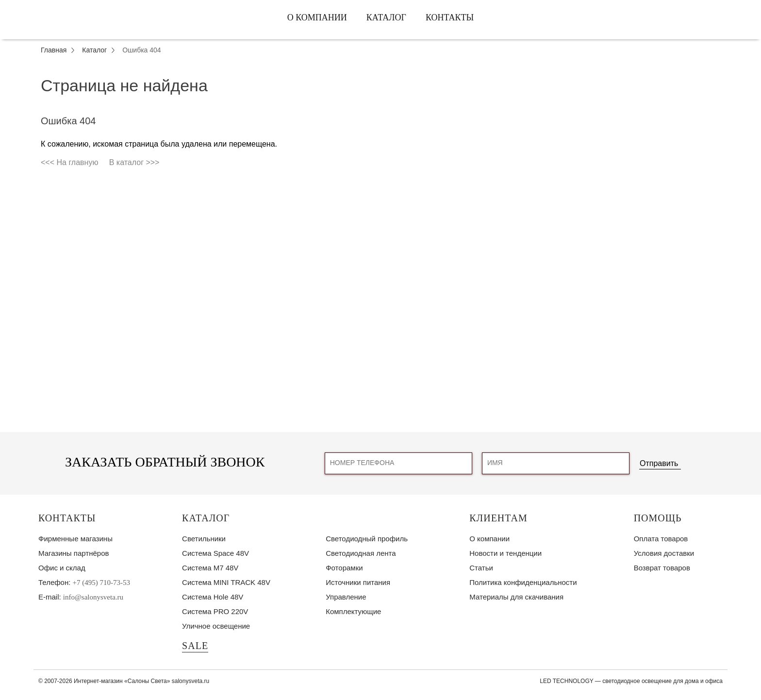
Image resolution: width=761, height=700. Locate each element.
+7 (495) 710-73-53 (101, 583)
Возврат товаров (662, 568)
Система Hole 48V (213, 597)
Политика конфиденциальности (523, 582)
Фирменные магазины (75, 539)
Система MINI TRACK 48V (226, 582)
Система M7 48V (210, 568)
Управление (346, 597)
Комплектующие (353, 611)
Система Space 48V (215, 553)
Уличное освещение (216, 626)
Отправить (659, 463)
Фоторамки (344, 568)
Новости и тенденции (505, 553)
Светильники (204, 539)
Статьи (481, 568)
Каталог (386, 17)
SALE (195, 646)
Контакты (450, 17)
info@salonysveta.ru (93, 597)
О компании (317, 17)
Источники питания (358, 582)
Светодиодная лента (361, 553)
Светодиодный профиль (367, 539)
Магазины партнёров (74, 553)
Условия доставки (664, 553)
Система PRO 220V (215, 611)
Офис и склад (62, 568)
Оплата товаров (661, 539)
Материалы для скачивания (516, 597)
